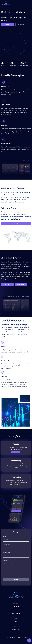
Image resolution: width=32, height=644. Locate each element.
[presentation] (16, 570)
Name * (5, 536)
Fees (16, 622)
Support (16, 618)
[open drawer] (29, 3)
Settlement (16, 607)
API (16, 610)
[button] (4, 556)
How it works (16, 613)
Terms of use (16, 626)
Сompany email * (7, 545)
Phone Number (6, 552)
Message (5, 560)
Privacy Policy (16, 630)
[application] (29, 641)
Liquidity (16, 603)
